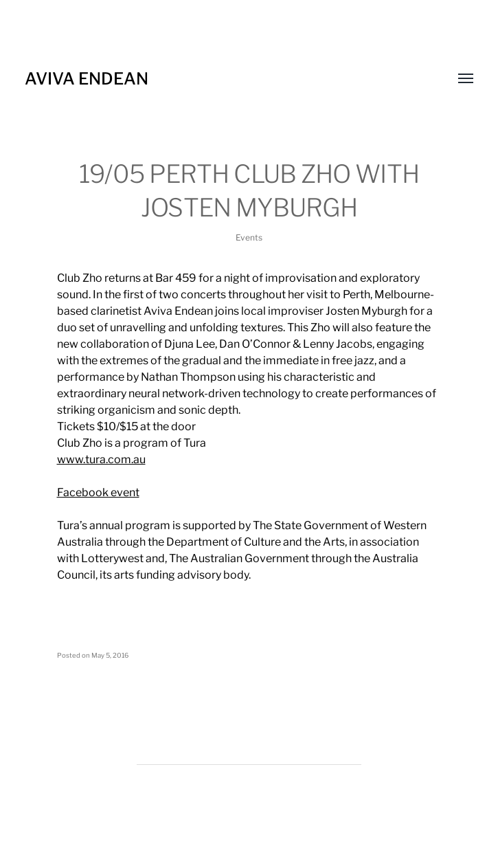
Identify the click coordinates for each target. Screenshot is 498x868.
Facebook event (98, 492)
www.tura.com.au (101, 459)
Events (249, 237)
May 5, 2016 (110, 655)
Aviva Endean (87, 79)
